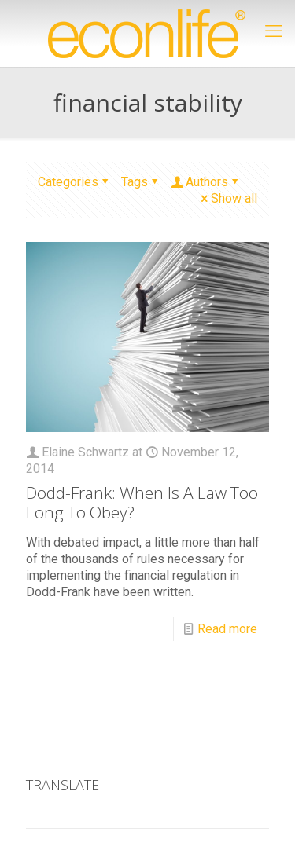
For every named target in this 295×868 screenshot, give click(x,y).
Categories (74, 182)
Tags (141, 182)
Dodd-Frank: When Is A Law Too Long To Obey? (142, 502)
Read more (227, 629)
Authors (206, 182)
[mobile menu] (274, 31)
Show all (228, 198)
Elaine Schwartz (85, 452)
